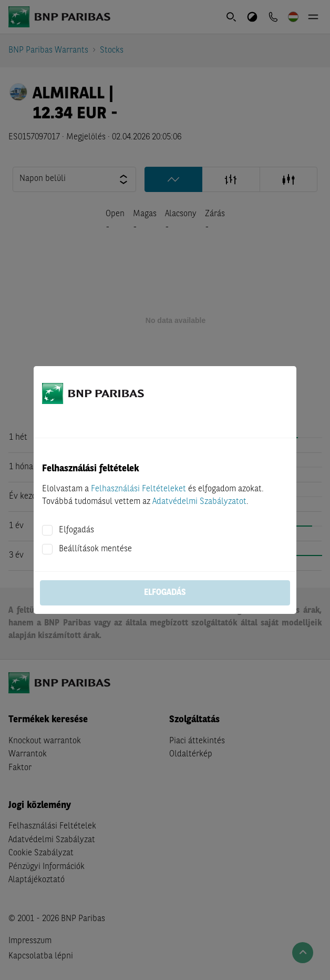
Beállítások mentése (95, 549)
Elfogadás (76, 530)
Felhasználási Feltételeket (138, 489)
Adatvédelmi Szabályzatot (199, 502)
